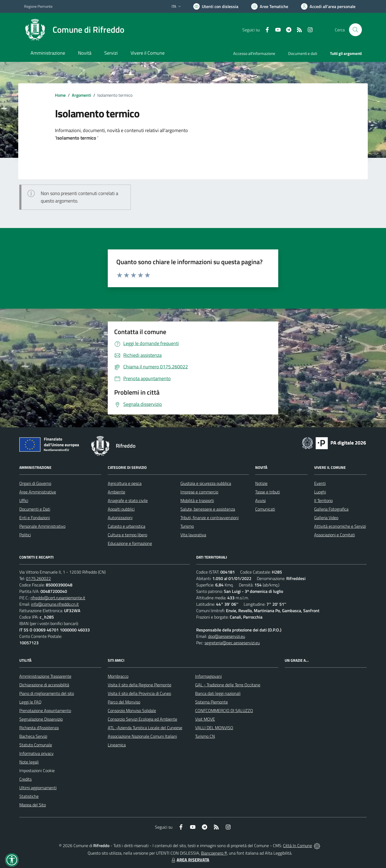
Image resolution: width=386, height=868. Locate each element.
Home (60, 95)
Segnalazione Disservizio (41, 719)
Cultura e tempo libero (127, 535)
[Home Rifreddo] (74, 30)
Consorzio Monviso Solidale (132, 710)
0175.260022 (38, 578)
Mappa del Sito (33, 805)
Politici (25, 535)
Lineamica (117, 745)
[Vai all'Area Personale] (328, 6)
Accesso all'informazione (254, 53)
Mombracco (118, 676)
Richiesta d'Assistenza (39, 728)
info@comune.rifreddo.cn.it (55, 604)
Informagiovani (208, 676)
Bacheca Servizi (33, 736)
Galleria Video (326, 518)
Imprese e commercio (199, 492)
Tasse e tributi (268, 492)
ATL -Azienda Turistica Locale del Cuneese (145, 728)
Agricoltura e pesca (125, 483)
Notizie (261, 483)
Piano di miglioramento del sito (47, 693)
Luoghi (320, 492)
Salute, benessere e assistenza (208, 509)
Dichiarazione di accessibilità (44, 685)
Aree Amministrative (38, 492)
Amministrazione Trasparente (45, 676)
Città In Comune (298, 845)
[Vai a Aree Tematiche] (270, 6)
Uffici (24, 500)
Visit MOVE (205, 719)
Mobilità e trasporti (197, 500)
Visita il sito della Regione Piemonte (140, 685)
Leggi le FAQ (30, 702)
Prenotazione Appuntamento (45, 710)
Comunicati (265, 509)
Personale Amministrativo (42, 526)
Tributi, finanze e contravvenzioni (209, 518)
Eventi (320, 483)
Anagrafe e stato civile (128, 500)
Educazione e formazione (130, 543)
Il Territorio (323, 500)
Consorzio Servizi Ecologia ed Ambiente (142, 719)
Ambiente (116, 492)
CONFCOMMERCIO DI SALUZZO (224, 710)
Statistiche (29, 796)
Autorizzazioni (120, 518)
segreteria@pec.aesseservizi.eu (232, 643)
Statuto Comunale (36, 745)
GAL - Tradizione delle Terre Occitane (228, 685)
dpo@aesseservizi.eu (227, 636)
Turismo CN (205, 736)
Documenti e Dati (35, 509)
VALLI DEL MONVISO (214, 728)
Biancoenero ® (214, 853)
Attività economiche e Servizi (340, 526)
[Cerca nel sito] (355, 30)
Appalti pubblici (121, 509)
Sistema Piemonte (211, 702)
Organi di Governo (35, 483)
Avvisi (260, 500)
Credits (25, 779)
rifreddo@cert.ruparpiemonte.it (58, 598)
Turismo (187, 526)
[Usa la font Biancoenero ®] (216, 6)
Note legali (29, 762)
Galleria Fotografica (331, 509)
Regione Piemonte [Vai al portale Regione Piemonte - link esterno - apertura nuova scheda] (38, 6)
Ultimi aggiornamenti (38, 788)
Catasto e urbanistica (127, 526)
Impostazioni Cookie (37, 770)
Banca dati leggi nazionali (218, 693)
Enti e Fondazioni (35, 518)
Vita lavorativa (193, 535)
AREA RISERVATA (190, 860)
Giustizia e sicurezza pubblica (206, 483)
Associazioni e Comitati (335, 535)
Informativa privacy (36, 753)
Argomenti (81, 95)
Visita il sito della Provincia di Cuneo (139, 693)
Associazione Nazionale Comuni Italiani (142, 736)
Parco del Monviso (124, 702)
